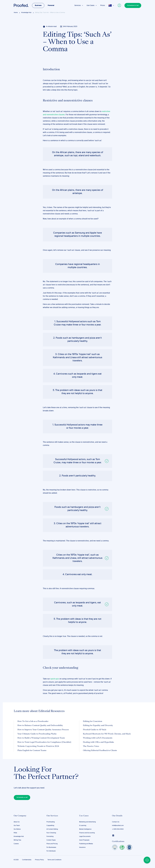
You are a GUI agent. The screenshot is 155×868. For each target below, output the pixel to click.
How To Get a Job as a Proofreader (33, 721)
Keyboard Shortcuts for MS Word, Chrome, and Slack (107, 734)
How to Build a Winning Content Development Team (41, 738)
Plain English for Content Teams (32, 751)
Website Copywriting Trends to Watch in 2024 (38, 746)
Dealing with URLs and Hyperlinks (98, 742)
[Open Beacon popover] (147, 860)
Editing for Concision (93, 721)
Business (38, 5)
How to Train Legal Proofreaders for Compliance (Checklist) (44, 742)
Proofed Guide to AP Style (95, 730)
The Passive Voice (91, 746)
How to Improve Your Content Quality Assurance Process (43, 730)
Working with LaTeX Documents (98, 738)
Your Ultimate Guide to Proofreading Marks (37, 734)
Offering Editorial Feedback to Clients (100, 751)
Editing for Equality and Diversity (98, 726)
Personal (51, 5)
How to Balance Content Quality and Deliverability (40, 726)
